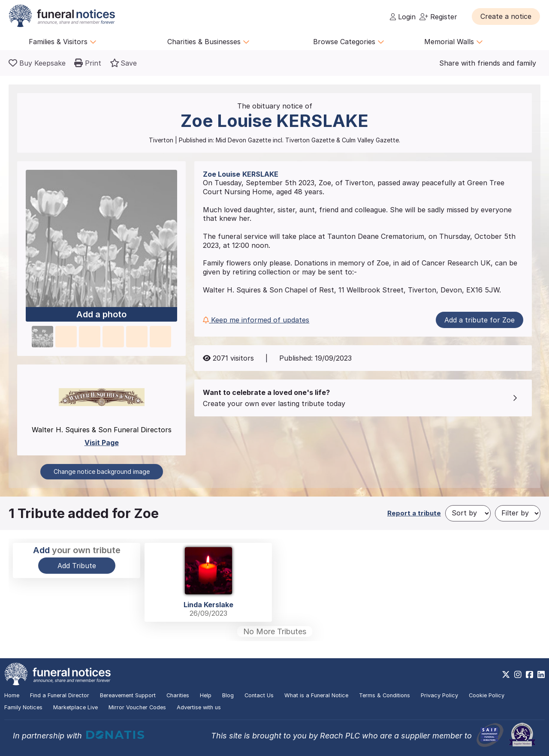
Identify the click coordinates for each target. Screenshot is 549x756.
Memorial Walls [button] (454, 42)
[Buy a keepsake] (37, 63)
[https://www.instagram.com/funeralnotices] (518, 675)
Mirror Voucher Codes (137, 707)
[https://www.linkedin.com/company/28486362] (541, 675)
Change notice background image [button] (102, 471)
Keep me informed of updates (256, 320)
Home (12, 695)
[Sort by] (468, 513)
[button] (506, 16)
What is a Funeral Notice (316, 695)
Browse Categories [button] (349, 42)
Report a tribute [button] (414, 513)
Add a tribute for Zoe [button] (480, 320)
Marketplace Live (75, 707)
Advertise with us (199, 707)
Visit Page (102, 443)
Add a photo (101, 314)
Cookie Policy (487, 695)
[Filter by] (518, 513)
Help (206, 695)
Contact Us (259, 695)
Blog (228, 695)
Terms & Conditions (385, 695)
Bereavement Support (128, 695)
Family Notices (23, 707)
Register (438, 17)
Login (403, 17)
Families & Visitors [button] (63, 42)
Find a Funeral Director (60, 695)
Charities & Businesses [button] (208, 42)
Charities (178, 695)
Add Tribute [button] (77, 566)
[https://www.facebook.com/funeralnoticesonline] (529, 675)
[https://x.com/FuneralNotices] (506, 675)
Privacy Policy (439, 695)
